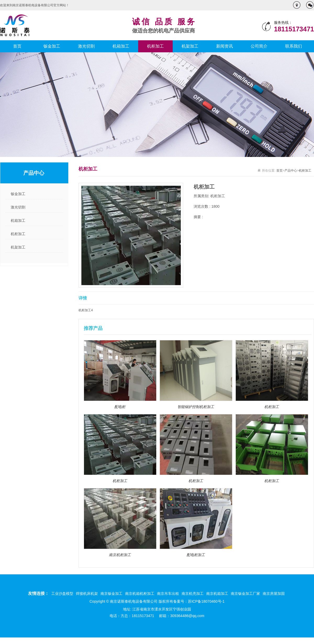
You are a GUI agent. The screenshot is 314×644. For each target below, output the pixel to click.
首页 (17, 46)
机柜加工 (155, 46)
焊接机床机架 (87, 594)
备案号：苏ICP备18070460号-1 (199, 601)
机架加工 (190, 46)
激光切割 (86, 46)
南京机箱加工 (217, 594)
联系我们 (294, 46)
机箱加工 (121, 46)
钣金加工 (52, 46)
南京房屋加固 (274, 594)
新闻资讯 (225, 46)
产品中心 (291, 171)
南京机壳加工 (193, 594)
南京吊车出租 (168, 594)
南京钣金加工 (111, 594)
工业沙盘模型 (62, 594)
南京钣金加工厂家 (245, 594)
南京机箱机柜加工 (140, 594)
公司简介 (259, 46)
